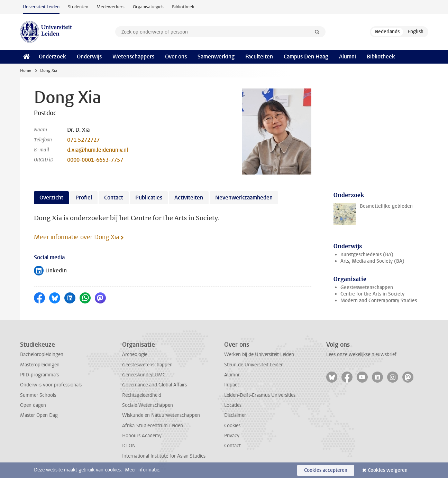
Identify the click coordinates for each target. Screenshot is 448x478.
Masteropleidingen (40, 365)
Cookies (232, 426)
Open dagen (33, 405)
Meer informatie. (143, 470)
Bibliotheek (183, 7)
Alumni (348, 57)
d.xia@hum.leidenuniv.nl (98, 150)
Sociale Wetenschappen (148, 405)
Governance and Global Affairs (154, 385)
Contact (232, 446)
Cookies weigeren (388, 470)
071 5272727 (83, 140)
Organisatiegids (148, 7)
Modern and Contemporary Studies (379, 301)
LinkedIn (50, 271)
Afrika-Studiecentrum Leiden (153, 426)
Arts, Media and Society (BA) (372, 261)
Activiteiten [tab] (189, 198)
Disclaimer (235, 415)
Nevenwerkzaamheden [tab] (244, 198)
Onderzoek (52, 57)
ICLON (129, 446)
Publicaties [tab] (149, 198)
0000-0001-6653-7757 (95, 160)
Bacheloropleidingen (42, 354)
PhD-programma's (39, 375)
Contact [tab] (114, 198)
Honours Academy (142, 436)
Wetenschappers (133, 57)
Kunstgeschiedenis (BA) (367, 255)
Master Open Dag (39, 415)
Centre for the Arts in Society (372, 294)
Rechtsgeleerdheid (142, 395)
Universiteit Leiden (41, 7)
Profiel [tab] (84, 198)
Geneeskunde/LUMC (144, 375)
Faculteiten (259, 57)
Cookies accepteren (326, 470)
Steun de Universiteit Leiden (254, 365)
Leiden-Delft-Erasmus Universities (260, 395)
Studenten (78, 7)
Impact (232, 385)
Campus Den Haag (306, 57)
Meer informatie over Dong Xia (76, 237)
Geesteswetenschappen (367, 287)
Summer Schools (38, 395)
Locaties (233, 405)
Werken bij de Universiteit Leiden (259, 354)
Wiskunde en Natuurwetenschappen (161, 415)
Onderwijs (89, 57)
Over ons (176, 57)
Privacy (232, 436)
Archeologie (135, 354)
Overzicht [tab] (51, 198)
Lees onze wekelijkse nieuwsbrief (361, 354)
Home (26, 71)
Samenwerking (216, 57)
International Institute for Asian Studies (164, 456)
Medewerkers (111, 7)
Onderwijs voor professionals (51, 385)
